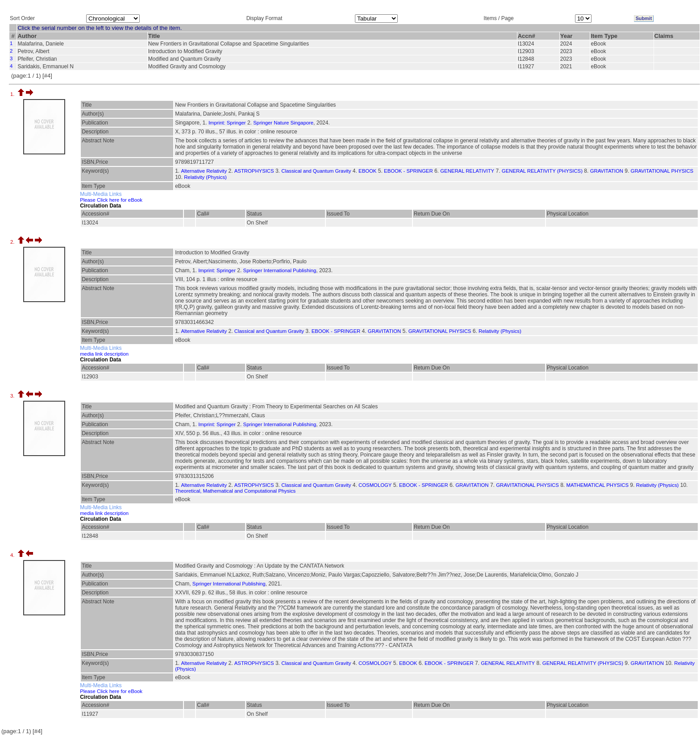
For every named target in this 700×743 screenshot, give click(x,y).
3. (13, 396)
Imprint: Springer (227, 123)
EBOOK (367, 171)
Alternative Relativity (204, 171)
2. (13, 242)
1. (13, 94)
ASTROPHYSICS (254, 171)
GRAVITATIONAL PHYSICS (662, 171)
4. (13, 555)
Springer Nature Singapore (283, 123)
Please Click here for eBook (111, 200)
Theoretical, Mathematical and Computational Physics (235, 491)
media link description (104, 354)
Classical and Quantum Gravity (316, 171)
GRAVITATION (607, 171)
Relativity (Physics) (205, 177)
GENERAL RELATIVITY (467, 171)
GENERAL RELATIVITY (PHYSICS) (542, 171)
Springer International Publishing (280, 270)
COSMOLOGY (375, 485)
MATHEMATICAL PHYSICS (598, 485)
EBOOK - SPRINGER (408, 171)
